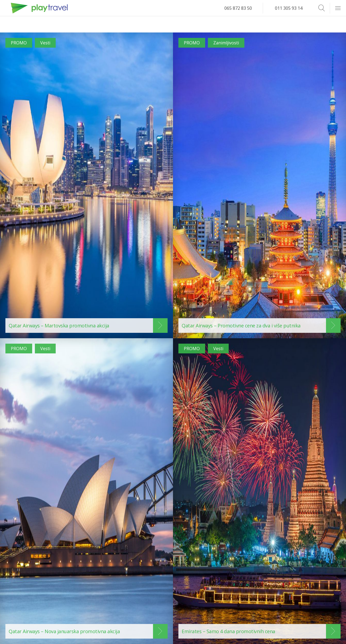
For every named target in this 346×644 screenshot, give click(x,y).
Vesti (45, 43)
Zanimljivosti (226, 43)
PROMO (19, 43)
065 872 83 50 (238, 8)
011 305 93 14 (289, 8)
